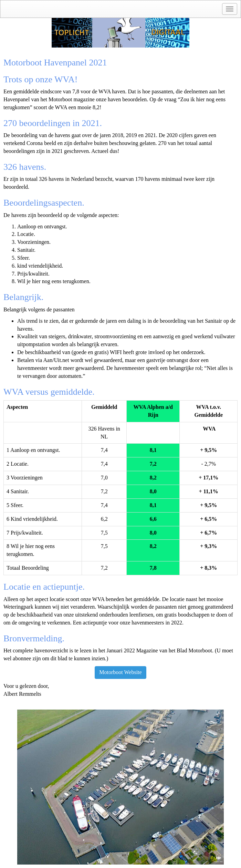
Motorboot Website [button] (120, 672)
